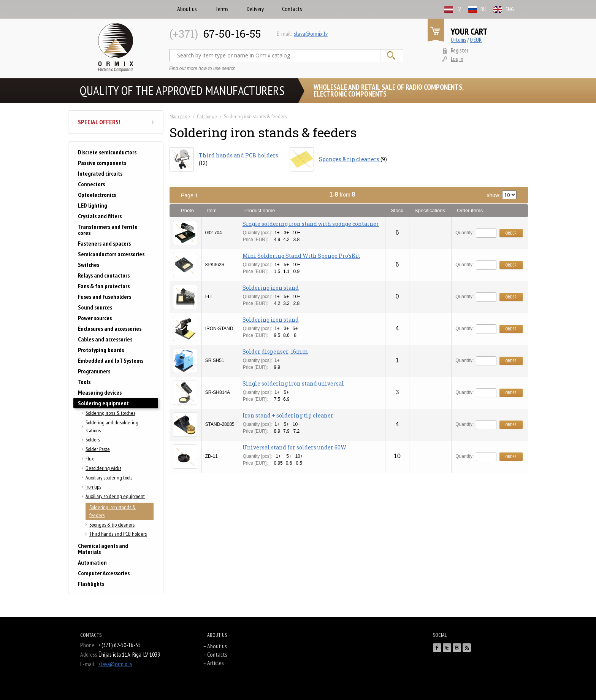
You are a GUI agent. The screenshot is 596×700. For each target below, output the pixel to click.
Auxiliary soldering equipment (115, 496)
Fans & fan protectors (104, 286)
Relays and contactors (104, 275)
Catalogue (207, 116)
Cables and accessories (105, 339)
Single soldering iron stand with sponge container (311, 224)
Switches (89, 265)
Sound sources (95, 307)
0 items (458, 40)
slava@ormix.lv (311, 33)
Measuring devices (100, 392)
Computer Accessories (104, 573)
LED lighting (93, 205)
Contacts (292, 9)
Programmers (94, 371)
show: (502, 195)
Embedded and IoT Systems (111, 360)
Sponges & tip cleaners (112, 525)
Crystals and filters (100, 216)
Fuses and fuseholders (105, 297)
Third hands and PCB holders (118, 534)
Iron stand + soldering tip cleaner (288, 415)
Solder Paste (98, 449)
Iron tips (93, 487)
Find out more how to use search (202, 68)
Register (460, 50)
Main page (180, 116)
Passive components (102, 163)
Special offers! (116, 122)
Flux (90, 459)
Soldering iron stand (271, 288)
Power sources (95, 318)
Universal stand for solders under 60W (294, 447)
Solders (93, 440)
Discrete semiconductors (107, 152)
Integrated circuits (100, 173)
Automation (92, 562)
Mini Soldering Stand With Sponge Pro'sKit (301, 256)
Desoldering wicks (103, 468)
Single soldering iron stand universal (293, 383)
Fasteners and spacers (104, 243)
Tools (84, 382)
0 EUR (476, 40)
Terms (222, 9)
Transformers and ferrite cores (108, 230)
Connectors (91, 184)
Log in (457, 59)
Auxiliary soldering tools (109, 478)
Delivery (255, 9)
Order (511, 233)
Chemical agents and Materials (103, 549)
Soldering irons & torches (110, 413)
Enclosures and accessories (110, 329)
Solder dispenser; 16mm (275, 352)
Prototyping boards (101, 350)
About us (187, 9)
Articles (216, 663)
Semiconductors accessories (111, 254)
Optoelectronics (97, 195)
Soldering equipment (103, 403)
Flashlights (91, 584)
